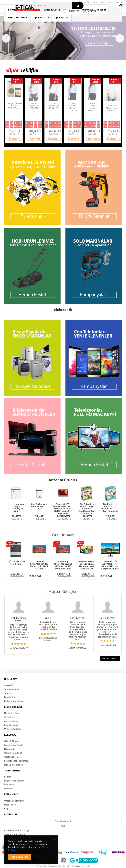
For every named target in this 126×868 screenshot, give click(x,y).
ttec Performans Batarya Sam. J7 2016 (39, 506)
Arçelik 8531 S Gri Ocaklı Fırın (16, 563)
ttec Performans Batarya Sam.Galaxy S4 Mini (16, 508)
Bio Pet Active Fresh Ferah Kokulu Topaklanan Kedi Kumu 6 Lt (110, 508)
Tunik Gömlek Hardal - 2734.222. (92, 107)
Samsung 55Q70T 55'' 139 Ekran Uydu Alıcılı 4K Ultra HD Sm (87, 565)
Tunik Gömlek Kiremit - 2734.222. (73, 107)
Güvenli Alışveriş (12, 741)
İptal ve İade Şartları (14, 765)
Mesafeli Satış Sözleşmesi (16, 761)
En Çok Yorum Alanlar (14, 701)
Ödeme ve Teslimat (13, 753)
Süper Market (62, 18)
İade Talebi (9, 785)
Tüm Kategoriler (12, 689)
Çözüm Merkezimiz (63, 821)
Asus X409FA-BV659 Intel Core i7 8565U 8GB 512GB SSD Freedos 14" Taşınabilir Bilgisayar (63, 510)
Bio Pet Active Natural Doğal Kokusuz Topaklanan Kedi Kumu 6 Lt (87, 509)
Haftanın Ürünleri (63, 480)
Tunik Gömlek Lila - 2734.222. (53, 106)
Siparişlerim (10, 717)
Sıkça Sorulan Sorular (14, 745)
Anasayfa (8, 685)
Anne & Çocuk (52, 10)
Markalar (8, 789)
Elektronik (14, 10)
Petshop (102, 10)
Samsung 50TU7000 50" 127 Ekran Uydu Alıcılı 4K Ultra (39, 565)
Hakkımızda (10, 749)
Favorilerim (10, 697)
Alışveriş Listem (11, 721)
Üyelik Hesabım (11, 713)
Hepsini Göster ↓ (110, 658)
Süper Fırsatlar (41, 18)
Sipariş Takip (99, 2)
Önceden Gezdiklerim (14, 801)
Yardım (110, 2)
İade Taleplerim (11, 725)
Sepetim (8, 693)
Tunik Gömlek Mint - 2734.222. (34, 106)
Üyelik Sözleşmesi (12, 729)
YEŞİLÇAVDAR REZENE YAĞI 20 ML (15, 106)
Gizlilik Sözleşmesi (13, 757)
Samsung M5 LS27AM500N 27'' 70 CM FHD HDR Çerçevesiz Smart (110, 565)
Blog (6, 809)
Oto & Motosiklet (18, 18)
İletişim (118, 2)
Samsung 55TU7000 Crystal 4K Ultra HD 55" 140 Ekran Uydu (63, 565)
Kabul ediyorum (20, 857)
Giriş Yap (90, 11)
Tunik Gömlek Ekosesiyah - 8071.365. (112, 107)
